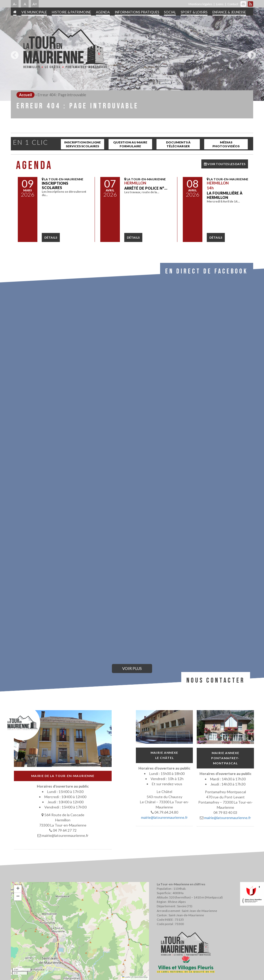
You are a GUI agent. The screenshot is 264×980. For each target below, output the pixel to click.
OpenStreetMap (141, 977)
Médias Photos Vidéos (226, 144)
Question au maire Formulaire (130, 144)
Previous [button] (13, 53)
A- (15, 4)
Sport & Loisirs (194, 12)
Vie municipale (34, 12)
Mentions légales (200, 4)
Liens (220, 4)
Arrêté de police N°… (146, 188)
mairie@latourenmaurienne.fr (164, 818)
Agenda (103, 12)
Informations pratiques (137, 12)
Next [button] (251, 53)
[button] (18, 889)
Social (170, 12)
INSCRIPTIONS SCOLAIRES (55, 185)
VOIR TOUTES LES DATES (225, 164)
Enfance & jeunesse (229, 12)
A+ (35, 4)
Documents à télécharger (178, 144)
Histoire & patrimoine (71, 12)
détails (51, 237)
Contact (233, 4)
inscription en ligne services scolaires (82, 144)
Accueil (26, 95)
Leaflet (126, 977)
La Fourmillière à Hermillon (225, 195)
